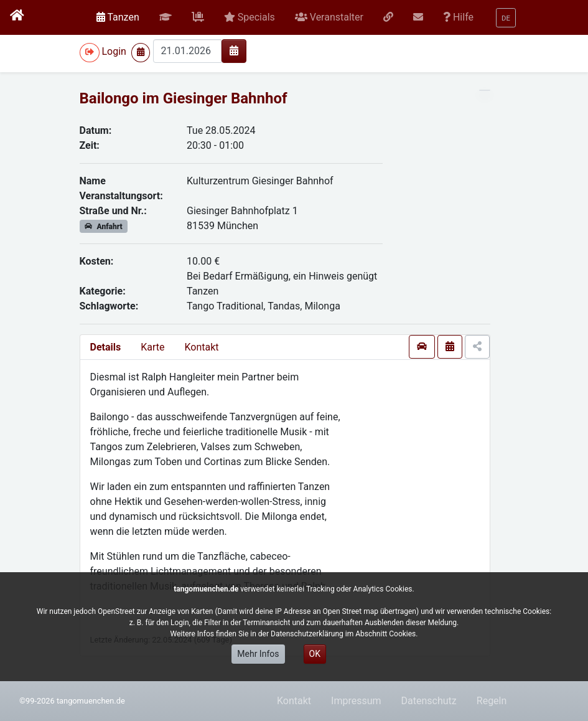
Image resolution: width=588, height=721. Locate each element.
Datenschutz (429, 701)
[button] (166, 17)
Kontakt (201, 347)
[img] (234, 50)
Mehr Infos (258, 654)
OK (315, 654)
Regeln (492, 701)
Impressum (356, 701)
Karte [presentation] (152, 347)
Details (106, 347)
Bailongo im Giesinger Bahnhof (184, 98)
